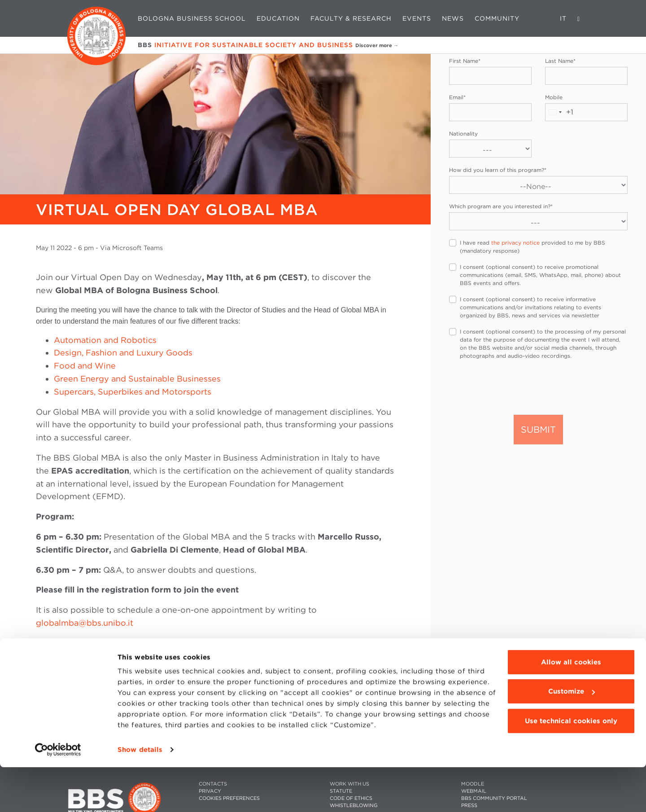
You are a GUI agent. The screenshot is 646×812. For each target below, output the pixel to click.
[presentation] (517, 386)
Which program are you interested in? (501, 206)
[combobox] (559, 112)
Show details (140, 794)
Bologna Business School (192, 18)
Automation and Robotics (105, 340)
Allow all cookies (571, 707)
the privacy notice (515, 243)
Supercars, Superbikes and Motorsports (133, 392)
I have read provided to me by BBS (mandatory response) (533, 247)
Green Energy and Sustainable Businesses (137, 379)
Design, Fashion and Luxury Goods (123, 353)
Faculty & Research (351, 18)
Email (457, 97)
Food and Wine (85, 366)
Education (278, 18)
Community (497, 18)
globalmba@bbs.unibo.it (85, 623)
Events (417, 18)
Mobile (554, 97)
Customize (572, 736)
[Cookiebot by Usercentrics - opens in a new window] (58, 794)
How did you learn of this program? (498, 170)
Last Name (560, 61)
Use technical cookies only (571, 766)
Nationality (463, 134)
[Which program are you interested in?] (538, 221)
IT (563, 18)
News (453, 18)
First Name (465, 61)
